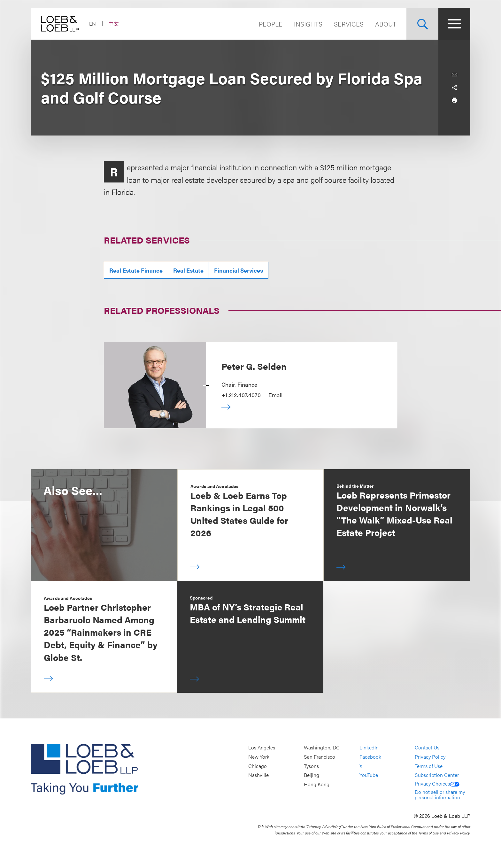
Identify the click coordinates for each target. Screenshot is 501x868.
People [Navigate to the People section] (271, 24)
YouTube (369, 775)
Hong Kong (317, 784)
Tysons (311, 766)
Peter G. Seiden (254, 366)
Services (349, 24)
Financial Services (239, 270)
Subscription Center (437, 775)
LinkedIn (369, 748)
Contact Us (427, 748)
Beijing (312, 775)
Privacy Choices (437, 783)
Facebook (370, 757)
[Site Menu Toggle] (454, 24)
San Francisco (320, 757)
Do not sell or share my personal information (440, 795)
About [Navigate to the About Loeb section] (386, 24)
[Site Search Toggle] (422, 24)
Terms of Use (429, 766)
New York (259, 757)
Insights (308, 24)
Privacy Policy (430, 757)
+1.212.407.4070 (241, 395)
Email (275, 395)
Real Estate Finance (136, 270)
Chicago (258, 766)
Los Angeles (262, 748)
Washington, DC (322, 748)
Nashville (258, 775)
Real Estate (188, 270)
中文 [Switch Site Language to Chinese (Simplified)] (114, 23)
